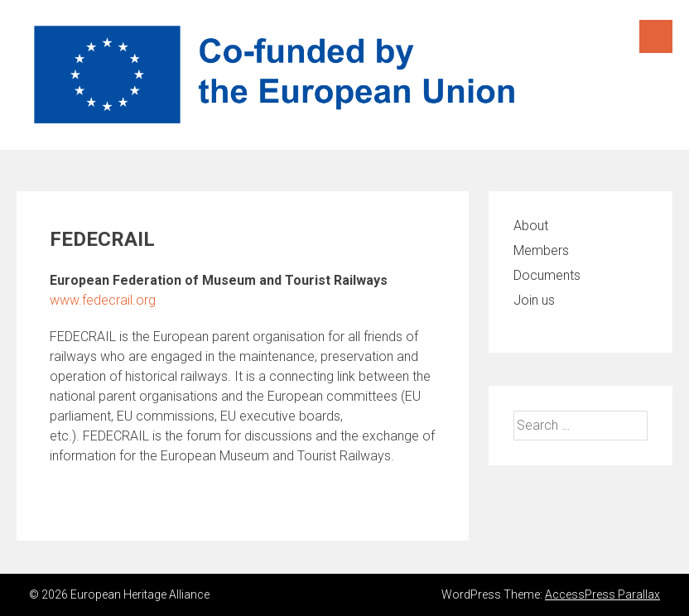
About (531, 226)
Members (541, 250)
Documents (547, 275)
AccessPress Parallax (602, 594)
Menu (656, 36)
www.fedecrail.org (103, 300)
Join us (534, 300)
